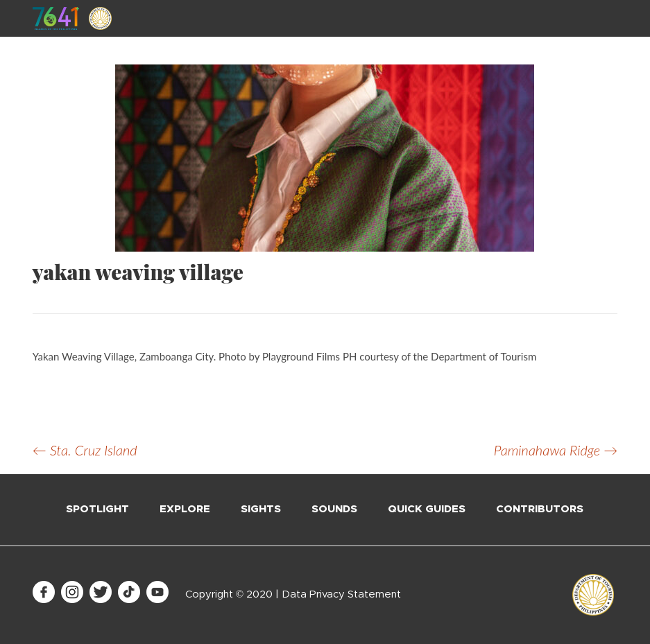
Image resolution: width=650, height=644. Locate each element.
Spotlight (97, 509)
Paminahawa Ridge (556, 450)
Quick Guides (427, 509)
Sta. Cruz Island (85, 450)
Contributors (540, 509)
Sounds (334, 509)
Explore (185, 509)
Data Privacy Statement (341, 594)
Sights (261, 509)
